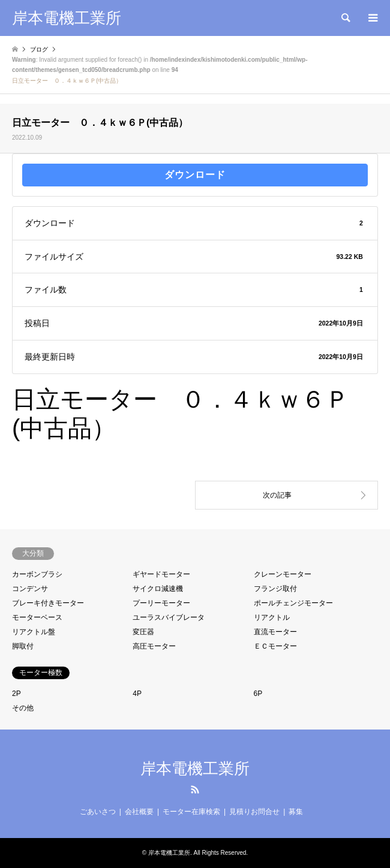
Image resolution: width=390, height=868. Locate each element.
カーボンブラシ (37, 574)
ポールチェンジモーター (293, 603)
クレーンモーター (283, 574)
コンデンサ (30, 589)
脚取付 (23, 646)
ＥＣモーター (275, 646)
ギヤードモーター (161, 574)
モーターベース (37, 617)
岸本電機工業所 (195, 768)
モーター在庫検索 (191, 812)
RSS (195, 789)
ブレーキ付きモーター (48, 603)
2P (16, 694)
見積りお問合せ (254, 812)
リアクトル (272, 617)
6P (258, 694)
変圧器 (143, 632)
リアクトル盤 (34, 632)
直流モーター (275, 632)
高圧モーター (154, 646)
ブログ (39, 49)
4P (137, 694)
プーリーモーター (161, 603)
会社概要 (139, 812)
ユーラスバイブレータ (169, 617)
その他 (23, 708)
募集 (296, 812)
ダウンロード (195, 175)
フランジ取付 (275, 589)
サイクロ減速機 (158, 589)
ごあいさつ (98, 812)
